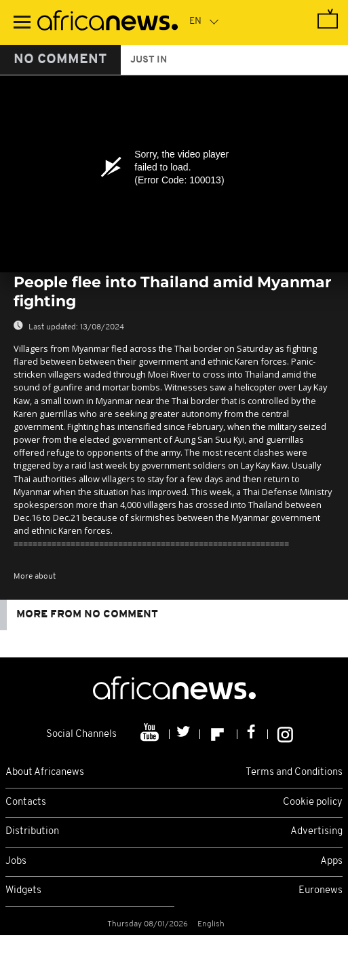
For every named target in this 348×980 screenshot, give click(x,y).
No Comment (60, 60)
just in (149, 60)
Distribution (32, 832)
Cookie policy (313, 802)
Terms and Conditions (294, 773)
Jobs (16, 861)
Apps (331, 861)
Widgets (23, 891)
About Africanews (45, 773)
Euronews (321, 891)
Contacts (26, 802)
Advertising (316, 832)
